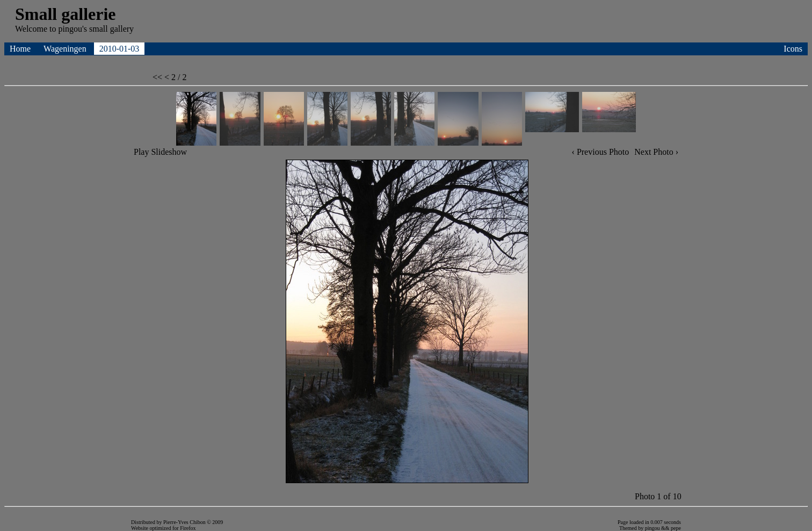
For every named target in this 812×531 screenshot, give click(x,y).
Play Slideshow (160, 152)
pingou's (73, 29)
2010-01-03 (119, 49)
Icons (793, 49)
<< (158, 77)
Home (21, 49)
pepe (676, 528)
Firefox (188, 528)
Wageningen (66, 49)
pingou (653, 528)
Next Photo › (656, 152)
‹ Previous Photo (601, 152)
